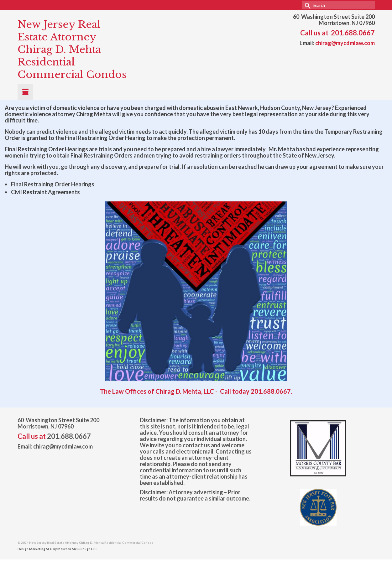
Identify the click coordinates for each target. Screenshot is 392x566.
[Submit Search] (306, 5)
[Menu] (25, 92)
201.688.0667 (353, 33)
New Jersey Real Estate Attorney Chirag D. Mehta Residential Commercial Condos (72, 49)
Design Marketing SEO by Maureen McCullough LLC (57, 549)
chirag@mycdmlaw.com (345, 43)
